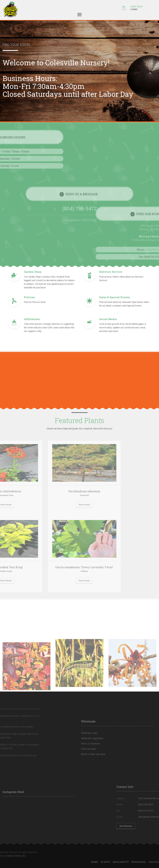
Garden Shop (33, 276)
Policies (29, 302)
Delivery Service (111, 276)
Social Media (108, 324)
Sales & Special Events (115, 302)
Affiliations (32, 324)
